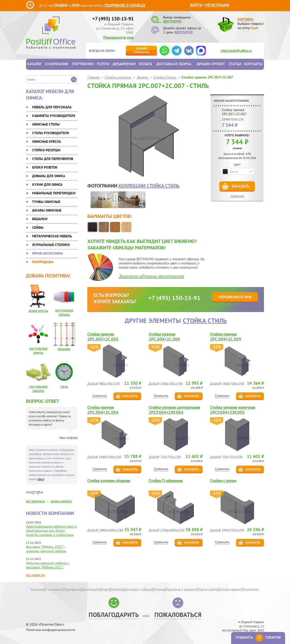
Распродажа (43, 262)
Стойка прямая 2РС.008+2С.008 (164, 337)
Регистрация (217, 5)
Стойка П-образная (166, 481)
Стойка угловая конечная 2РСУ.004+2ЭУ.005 (233, 410)
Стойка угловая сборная (109, 481)
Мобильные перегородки (54, 193)
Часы (64, 387)
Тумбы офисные (46, 202)
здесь (41, 479)
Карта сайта (208, 589)
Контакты (253, 64)
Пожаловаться (178, 615)
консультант (141, 50)
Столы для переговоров (53, 159)
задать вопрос (61, 501)
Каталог (34, 64)
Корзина (245, 19)
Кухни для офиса (47, 185)
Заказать (240, 186)
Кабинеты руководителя (54, 116)
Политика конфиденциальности (51, 630)
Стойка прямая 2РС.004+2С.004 (103, 410)
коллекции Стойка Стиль (149, 186)
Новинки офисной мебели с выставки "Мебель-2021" (47, 565)
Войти (196, 5)
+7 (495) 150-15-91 (113, 19)
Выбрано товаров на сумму (251, 26)
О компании (57, 64)
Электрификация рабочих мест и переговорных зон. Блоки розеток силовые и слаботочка (51, 530)
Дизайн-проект (211, 64)
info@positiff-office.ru (236, 51)
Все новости (35, 575)
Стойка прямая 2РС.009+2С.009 (226, 337)
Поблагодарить (114, 615)
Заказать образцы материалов (151, 276)
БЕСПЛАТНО (172, 21)
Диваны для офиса (49, 176)
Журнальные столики (51, 245)
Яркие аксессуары (47, 253)
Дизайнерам (124, 64)
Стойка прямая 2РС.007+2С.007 (234, 112)
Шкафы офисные (47, 210)
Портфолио (83, 64)
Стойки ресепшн (46, 150)
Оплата (145, 64)
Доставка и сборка (174, 64)
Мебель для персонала (52, 107)
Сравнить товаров (258, 637)
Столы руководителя (51, 133)
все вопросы (36, 501)
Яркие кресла (38, 311)
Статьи (235, 64)
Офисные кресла (46, 142)
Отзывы (159, 589)
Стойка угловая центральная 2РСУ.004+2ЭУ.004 (174, 410)
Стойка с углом (223, 481)
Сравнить (237, 196)
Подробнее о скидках (125, 5)
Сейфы (38, 228)
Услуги (103, 64)
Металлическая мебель (52, 236)
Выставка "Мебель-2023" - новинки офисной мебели (46, 549)
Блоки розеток (45, 167)
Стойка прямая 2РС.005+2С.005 (103, 337)
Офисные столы (46, 124)
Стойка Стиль (205, 321)
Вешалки (40, 219)
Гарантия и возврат (181, 589)
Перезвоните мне (119, 37)
